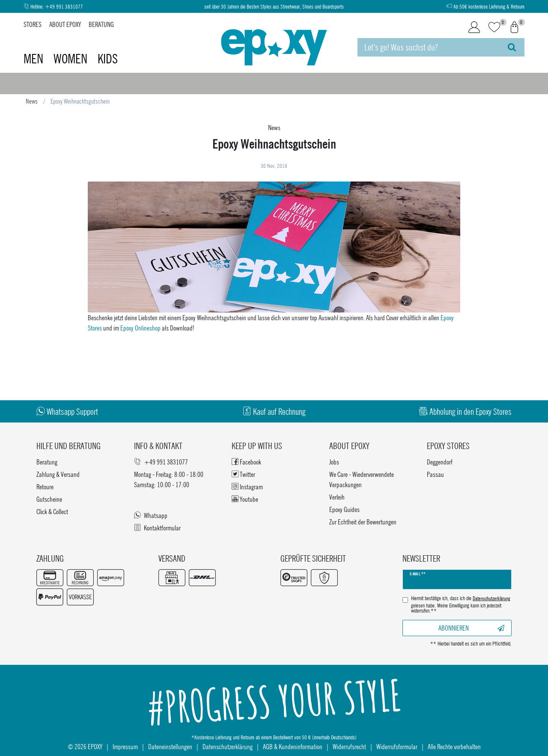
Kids (108, 59)
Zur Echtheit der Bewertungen (363, 522)
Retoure (45, 487)
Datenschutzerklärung (228, 746)
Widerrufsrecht (349, 746)
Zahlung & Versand (58, 474)
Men (35, 59)
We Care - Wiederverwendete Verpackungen (362, 479)
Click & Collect (52, 511)
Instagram (247, 487)
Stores (33, 24)
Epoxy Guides (344, 509)
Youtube (245, 499)
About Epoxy (65, 24)
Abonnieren (471, 628)
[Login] (474, 27)
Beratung (101, 24)
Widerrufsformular (397, 746)
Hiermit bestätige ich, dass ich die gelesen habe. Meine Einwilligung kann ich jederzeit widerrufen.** (460, 605)
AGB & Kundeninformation (293, 746)
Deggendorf (440, 462)
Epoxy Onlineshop (140, 328)
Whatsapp (151, 515)
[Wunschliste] (494, 28)
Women (72, 59)
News (32, 101)
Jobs (334, 462)
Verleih (337, 497)
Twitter (243, 474)
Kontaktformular (157, 528)
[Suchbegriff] (428, 47)
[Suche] (512, 47)
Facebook (246, 462)
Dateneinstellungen (170, 746)
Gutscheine (49, 499)
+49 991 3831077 (64, 7)
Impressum (125, 746)
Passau (435, 474)
